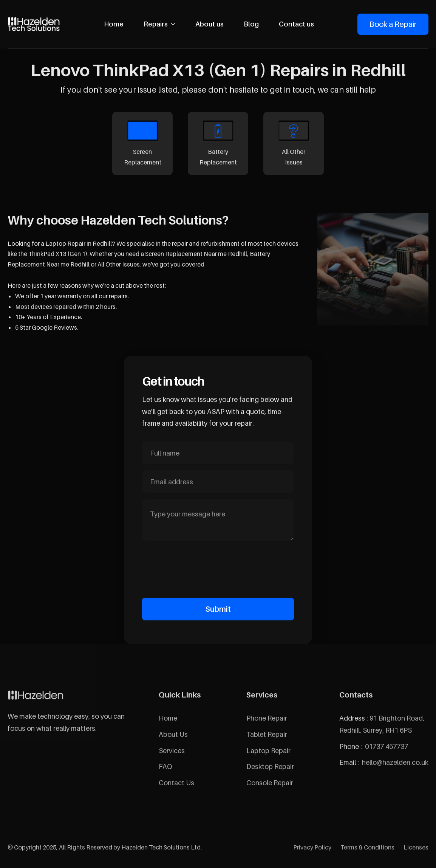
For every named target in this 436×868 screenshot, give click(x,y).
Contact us (296, 24)
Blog (251, 24)
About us (209, 24)
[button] (159, 24)
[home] (34, 24)
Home (114, 24)
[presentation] (218, 568)
